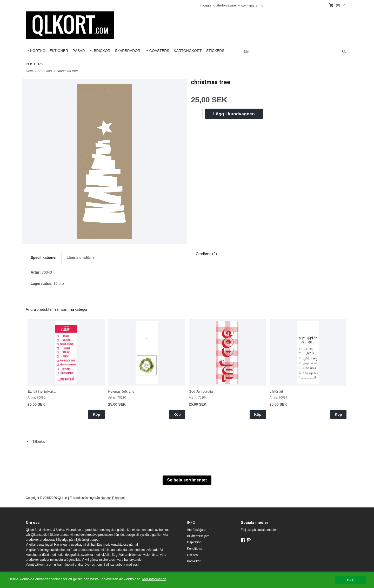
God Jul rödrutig (201, 391)
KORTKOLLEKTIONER (49, 51)
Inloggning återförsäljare (218, 5)
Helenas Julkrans (121, 391)
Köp (96, 414)
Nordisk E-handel (113, 498)
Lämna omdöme (80, 257)
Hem (29, 71)
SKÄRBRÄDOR (128, 51)
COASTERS (159, 51)
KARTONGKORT (188, 51)
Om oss (192, 555)
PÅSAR (79, 51)
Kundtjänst (194, 549)
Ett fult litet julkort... (42, 391)
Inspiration (194, 542)
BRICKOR (102, 51)
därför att (276, 391)
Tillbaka (35, 441)
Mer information (157, 579)
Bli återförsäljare (198, 536)
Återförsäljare (196, 530)
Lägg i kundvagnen (234, 114)
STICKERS (215, 51)
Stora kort (45, 71)
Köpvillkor (194, 561)
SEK (252, 6)
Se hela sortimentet (187, 480)
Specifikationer (44, 257)
